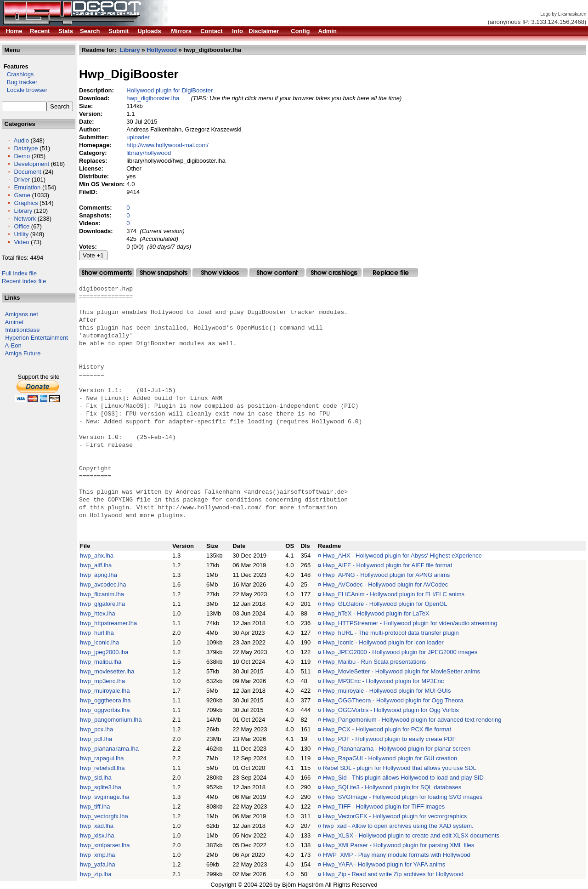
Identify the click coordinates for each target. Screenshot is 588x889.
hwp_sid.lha (96, 778)
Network (25, 219)
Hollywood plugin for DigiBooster (170, 90)
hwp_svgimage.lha (105, 797)
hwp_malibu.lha (101, 662)
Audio (21, 140)
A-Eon (13, 345)
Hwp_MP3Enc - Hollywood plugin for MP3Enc (384, 681)
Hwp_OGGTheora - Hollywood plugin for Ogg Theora (393, 700)
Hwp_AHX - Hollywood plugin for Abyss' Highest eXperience (402, 556)
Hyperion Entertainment (37, 338)
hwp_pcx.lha (96, 729)
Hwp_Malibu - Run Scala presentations (375, 662)
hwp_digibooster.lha (153, 98)
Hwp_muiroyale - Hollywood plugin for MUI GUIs (387, 691)
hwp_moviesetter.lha (107, 671)
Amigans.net (22, 314)
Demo (22, 156)
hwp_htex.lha (98, 613)
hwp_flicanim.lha (102, 594)
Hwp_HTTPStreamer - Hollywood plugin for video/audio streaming (410, 623)
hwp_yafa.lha (98, 864)
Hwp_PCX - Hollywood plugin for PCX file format (387, 729)
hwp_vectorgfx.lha (104, 816)
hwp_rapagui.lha (102, 758)
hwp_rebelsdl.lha (102, 768)
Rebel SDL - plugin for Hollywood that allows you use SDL (400, 768)
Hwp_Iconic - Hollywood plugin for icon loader (383, 642)
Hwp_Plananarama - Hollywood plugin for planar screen (397, 749)
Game (22, 195)
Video (21, 242)
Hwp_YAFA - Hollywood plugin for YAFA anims (384, 864)
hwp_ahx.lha (97, 556)
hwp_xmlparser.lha (105, 845)
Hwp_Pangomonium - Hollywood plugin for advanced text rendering (412, 720)
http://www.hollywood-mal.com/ (167, 145)
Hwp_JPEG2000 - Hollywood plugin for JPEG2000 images (400, 652)
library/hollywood (149, 153)
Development (31, 164)
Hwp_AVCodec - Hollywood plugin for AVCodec (386, 584)
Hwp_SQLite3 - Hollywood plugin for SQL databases (392, 787)
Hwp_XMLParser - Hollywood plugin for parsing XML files (399, 845)
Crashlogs (18, 74)
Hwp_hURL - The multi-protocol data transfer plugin (391, 633)
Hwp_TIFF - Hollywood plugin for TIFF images (384, 806)
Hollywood (162, 50)
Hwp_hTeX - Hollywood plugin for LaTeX (376, 613)
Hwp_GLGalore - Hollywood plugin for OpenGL (385, 604)
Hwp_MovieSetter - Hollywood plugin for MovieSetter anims (401, 671)
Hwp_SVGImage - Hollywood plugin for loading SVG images (403, 797)
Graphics (26, 203)
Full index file (19, 273)
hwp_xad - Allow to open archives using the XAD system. (398, 826)
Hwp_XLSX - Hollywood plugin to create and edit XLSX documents (411, 835)
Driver (22, 180)
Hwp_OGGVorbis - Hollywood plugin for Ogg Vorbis (391, 710)
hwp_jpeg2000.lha (104, 652)
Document (27, 172)
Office (22, 226)
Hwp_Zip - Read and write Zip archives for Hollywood (393, 874)
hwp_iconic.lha (99, 642)
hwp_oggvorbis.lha (105, 710)
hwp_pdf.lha (96, 739)
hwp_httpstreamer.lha (108, 623)
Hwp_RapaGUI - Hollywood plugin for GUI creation (390, 758)
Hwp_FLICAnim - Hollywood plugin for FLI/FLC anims (394, 594)
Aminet (14, 322)
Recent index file (24, 281)
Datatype (26, 148)
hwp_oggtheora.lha (105, 700)
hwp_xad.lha (97, 826)
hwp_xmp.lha (98, 855)
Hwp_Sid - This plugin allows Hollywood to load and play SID (403, 778)
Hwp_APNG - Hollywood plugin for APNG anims (387, 575)
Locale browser (25, 90)
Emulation (27, 187)
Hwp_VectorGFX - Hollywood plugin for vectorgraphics (395, 816)
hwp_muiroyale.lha (105, 691)
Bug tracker (20, 82)
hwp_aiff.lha (96, 565)
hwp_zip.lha (96, 874)
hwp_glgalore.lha (102, 604)
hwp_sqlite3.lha (101, 787)
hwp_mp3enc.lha (102, 681)
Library (23, 211)
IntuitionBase (22, 330)
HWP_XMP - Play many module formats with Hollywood (397, 855)
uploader (138, 137)
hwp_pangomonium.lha (111, 720)
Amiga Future (23, 353)
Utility (21, 234)
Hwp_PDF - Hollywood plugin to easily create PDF (390, 739)
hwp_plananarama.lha (109, 749)
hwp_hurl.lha (97, 633)
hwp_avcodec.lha (103, 584)
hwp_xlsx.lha (97, 835)
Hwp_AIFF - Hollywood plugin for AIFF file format (388, 565)
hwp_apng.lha (99, 575)
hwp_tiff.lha (95, 806)
